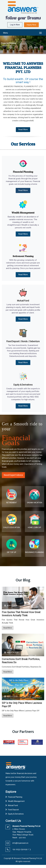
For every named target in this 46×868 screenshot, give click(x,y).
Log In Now (15, 25)
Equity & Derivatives (16, 814)
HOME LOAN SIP (34, 527)
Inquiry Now (31, 25)
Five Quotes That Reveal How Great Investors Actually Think (21, 614)
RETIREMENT (12, 503)
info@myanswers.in (20, 843)
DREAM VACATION (35, 503)
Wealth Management (16, 801)
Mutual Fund (13, 805)
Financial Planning (15, 797)
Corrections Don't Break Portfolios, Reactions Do (21, 661)
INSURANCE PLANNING (34, 552)
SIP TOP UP (12, 552)
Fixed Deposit (13, 810)
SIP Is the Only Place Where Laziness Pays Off (22, 705)
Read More (23, 129)
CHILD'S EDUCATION (11, 527)
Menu (5, 33)
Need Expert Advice (13, 475)
